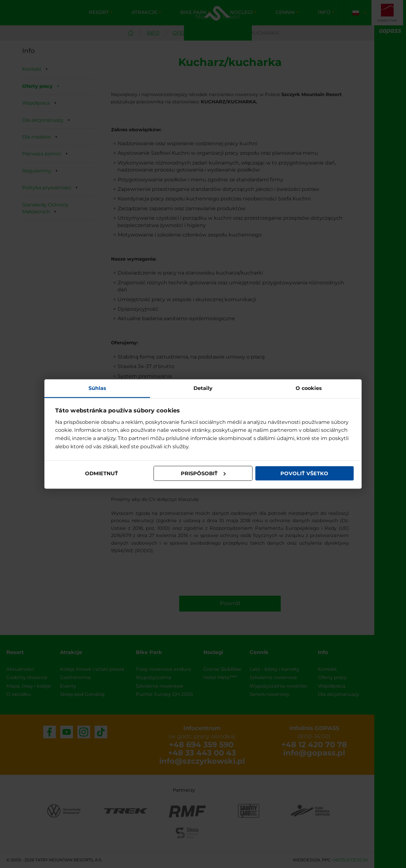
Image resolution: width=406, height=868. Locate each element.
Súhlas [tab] (97, 388)
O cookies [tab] (309, 388)
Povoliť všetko (304, 473)
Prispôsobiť (203, 473)
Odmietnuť (101, 473)
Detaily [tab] (203, 388)
